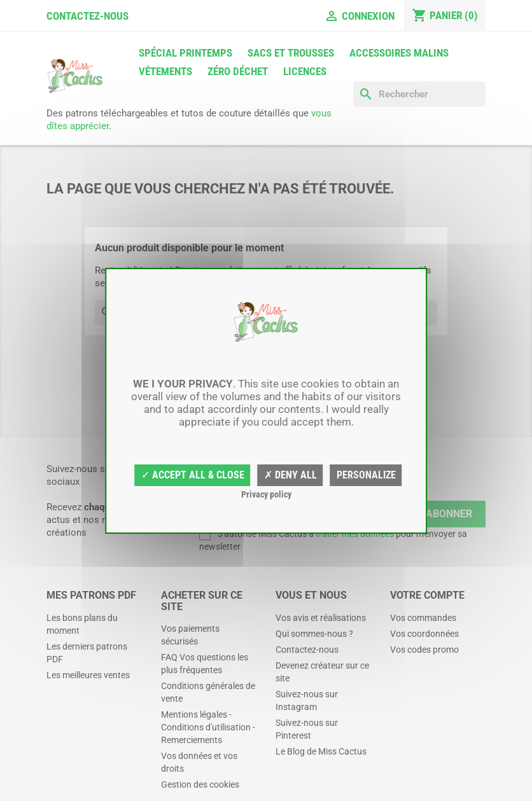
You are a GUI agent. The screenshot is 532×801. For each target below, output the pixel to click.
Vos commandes (423, 618)
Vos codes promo (424, 650)
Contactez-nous (87, 16)
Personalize (366, 475)
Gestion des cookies (200, 784)
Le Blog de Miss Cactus (321, 751)
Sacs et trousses (291, 53)
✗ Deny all (290, 475)
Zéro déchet (238, 71)
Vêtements (165, 71)
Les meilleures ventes (88, 675)
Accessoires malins (399, 53)
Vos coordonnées (424, 634)
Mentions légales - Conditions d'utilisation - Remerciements (208, 727)
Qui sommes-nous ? (314, 634)
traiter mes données (355, 534)
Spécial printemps (185, 53)
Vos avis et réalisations (321, 618)
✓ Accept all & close (193, 475)
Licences (305, 71)
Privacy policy (266, 494)
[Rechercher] (419, 94)
